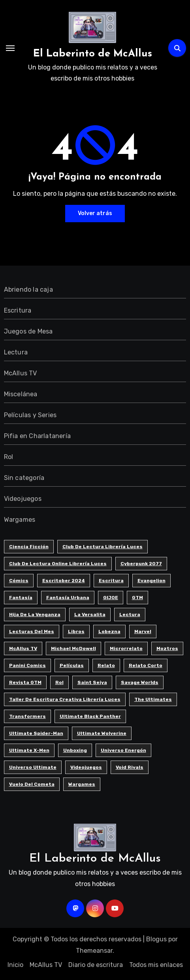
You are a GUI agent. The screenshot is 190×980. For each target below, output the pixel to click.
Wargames (20, 520)
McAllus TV (21, 373)
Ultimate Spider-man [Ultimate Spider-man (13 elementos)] (36, 733)
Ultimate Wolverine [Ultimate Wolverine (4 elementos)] (102, 733)
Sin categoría (24, 478)
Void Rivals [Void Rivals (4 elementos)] (130, 767)
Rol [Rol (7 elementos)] (59, 682)
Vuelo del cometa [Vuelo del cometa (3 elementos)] (32, 784)
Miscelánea (21, 394)
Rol (9, 457)
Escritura (18, 310)
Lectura (16, 352)
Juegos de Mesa (28, 331)
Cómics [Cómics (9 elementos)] (19, 581)
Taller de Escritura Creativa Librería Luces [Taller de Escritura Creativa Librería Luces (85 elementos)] (65, 699)
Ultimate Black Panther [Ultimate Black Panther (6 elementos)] (90, 716)
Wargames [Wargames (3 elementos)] (82, 784)
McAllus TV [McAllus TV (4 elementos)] (23, 648)
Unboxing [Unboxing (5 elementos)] (75, 750)
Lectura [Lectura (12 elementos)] (130, 615)
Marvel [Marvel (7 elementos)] (143, 631)
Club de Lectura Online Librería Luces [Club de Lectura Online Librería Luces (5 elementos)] (58, 564)
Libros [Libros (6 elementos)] (76, 631)
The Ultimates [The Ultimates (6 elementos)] (153, 699)
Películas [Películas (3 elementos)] (72, 665)
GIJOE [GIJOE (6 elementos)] (111, 598)
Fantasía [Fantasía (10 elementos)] (21, 598)
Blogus (156, 939)
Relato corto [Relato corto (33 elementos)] (146, 665)
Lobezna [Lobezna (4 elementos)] (109, 631)
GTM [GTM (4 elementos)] (137, 598)
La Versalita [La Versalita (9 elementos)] (90, 615)
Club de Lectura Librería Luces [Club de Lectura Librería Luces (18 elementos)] (103, 547)
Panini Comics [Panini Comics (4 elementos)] (27, 665)
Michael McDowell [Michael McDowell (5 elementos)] (73, 648)
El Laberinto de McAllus (93, 54)
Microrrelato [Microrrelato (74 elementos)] (126, 648)
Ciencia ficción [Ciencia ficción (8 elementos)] (29, 547)
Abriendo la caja (28, 290)
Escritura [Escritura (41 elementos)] (111, 581)
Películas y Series (30, 415)
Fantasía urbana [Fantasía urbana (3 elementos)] (68, 598)
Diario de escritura (96, 965)
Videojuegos (23, 499)
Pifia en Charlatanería (37, 436)
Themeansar (94, 951)
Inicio (15, 965)
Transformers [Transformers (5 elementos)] (27, 716)
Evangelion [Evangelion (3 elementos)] (151, 581)
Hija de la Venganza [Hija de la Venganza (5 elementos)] (35, 615)
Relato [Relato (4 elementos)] (106, 665)
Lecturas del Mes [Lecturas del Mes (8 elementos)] (32, 631)
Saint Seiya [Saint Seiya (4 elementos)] (92, 682)
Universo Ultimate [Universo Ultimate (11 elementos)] (33, 767)
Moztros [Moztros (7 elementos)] (167, 648)
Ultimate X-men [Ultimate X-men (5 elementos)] (29, 750)
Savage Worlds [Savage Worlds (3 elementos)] (140, 682)
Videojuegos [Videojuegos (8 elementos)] (86, 767)
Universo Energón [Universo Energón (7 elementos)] (123, 750)
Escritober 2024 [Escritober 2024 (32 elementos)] (64, 581)
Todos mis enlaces (156, 965)
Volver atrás (95, 213)
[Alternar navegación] (10, 48)
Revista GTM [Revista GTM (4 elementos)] (25, 682)
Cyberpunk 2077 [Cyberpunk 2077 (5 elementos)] (141, 564)
